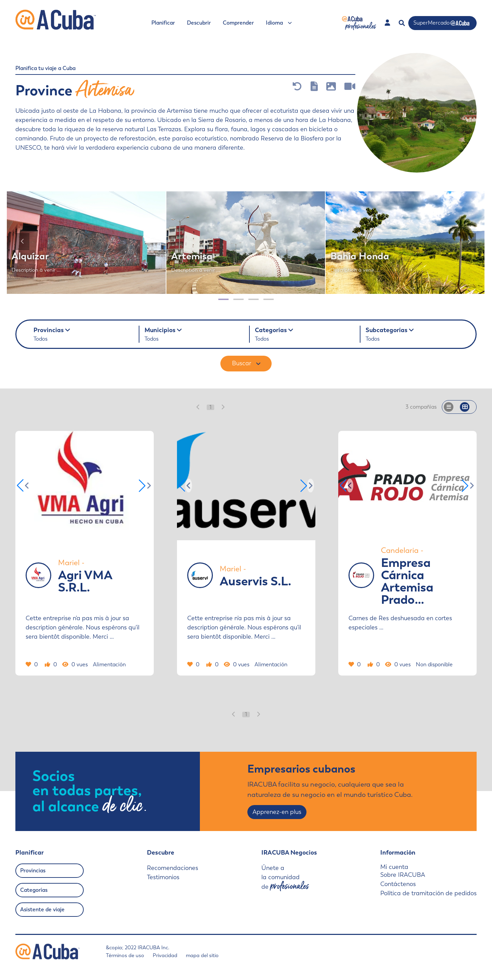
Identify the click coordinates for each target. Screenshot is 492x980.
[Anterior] (23, 242)
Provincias (33, 870)
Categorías (34, 890)
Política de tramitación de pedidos (428, 893)
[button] (146, 486)
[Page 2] (238, 299)
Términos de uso (125, 955)
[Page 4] (269, 299)
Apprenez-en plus (277, 812)
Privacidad (165, 955)
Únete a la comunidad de (285, 878)
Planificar (163, 23)
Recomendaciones (173, 868)
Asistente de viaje (42, 909)
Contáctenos (398, 884)
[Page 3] (254, 299)
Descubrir (199, 23)
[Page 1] (223, 299)
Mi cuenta (394, 867)
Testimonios (163, 877)
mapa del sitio (202, 955)
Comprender (238, 23)
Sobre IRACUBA (403, 875)
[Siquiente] (469, 242)
